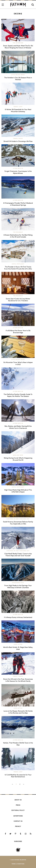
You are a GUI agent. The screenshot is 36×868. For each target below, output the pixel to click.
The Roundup (18, 232)
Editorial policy (18, 810)
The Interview (18, 43)
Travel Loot (18, 107)
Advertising (18, 816)
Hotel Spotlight (18, 264)
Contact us (18, 821)
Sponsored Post (18, 583)
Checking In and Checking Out (18, 519)
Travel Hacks (18, 138)
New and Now (18, 455)
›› (24, 784)
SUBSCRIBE (18, 841)
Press (18, 805)
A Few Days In (18, 168)
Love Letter (18, 644)
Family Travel (18, 676)
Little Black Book (18, 75)
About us (18, 800)
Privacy (18, 826)
